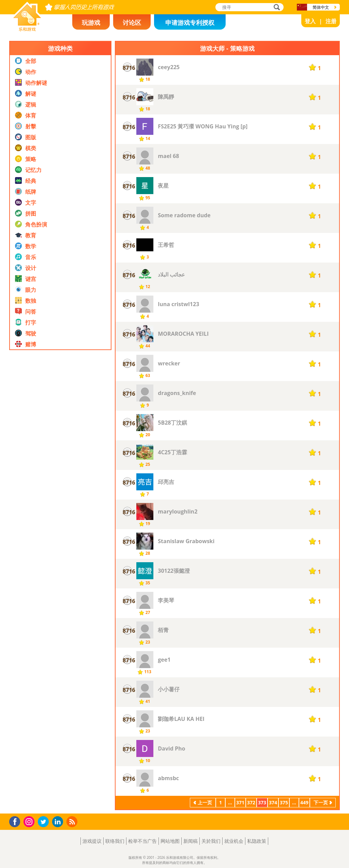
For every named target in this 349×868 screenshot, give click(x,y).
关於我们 (211, 841)
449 (304, 802)
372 (251, 802)
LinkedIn (59, 822)
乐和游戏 (22, 29)
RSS (73, 822)
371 (240, 802)
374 (273, 802)
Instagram (30, 821)
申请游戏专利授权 (190, 22)
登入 (310, 21)
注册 (331, 21)
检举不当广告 (142, 841)
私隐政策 (257, 841)
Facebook (17, 821)
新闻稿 (191, 841)
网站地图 (170, 841)
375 (284, 802)
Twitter (45, 822)
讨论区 (132, 22)
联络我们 (115, 841)
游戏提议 (92, 841)
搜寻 (276, 8)
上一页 (205, 802)
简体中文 (321, 7)
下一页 (321, 802)
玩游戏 (91, 22)
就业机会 (234, 841)
